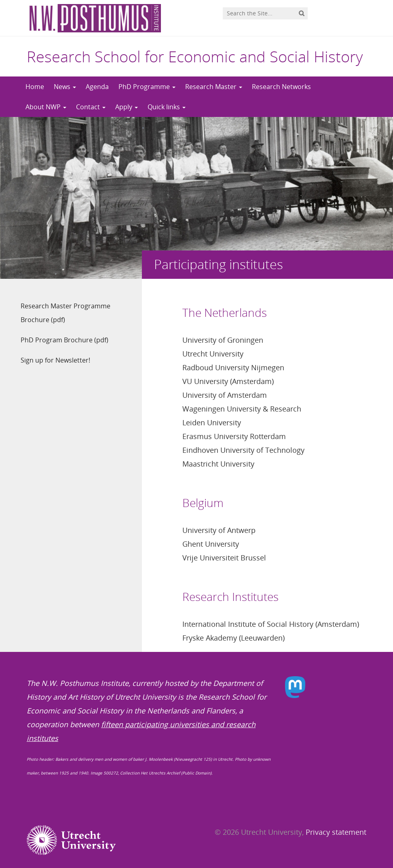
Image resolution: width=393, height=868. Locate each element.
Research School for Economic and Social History (195, 56)
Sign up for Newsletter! (55, 360)
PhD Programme (147, 87)
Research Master (214, 87)
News (65, 87)
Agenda (97, 87)
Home (35, 87)
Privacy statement (336, 832)
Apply (127, 107)
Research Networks (281, 87)
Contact (91, 107)
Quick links (167, 107)
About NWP (46, 107)
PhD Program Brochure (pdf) (64, 340)
